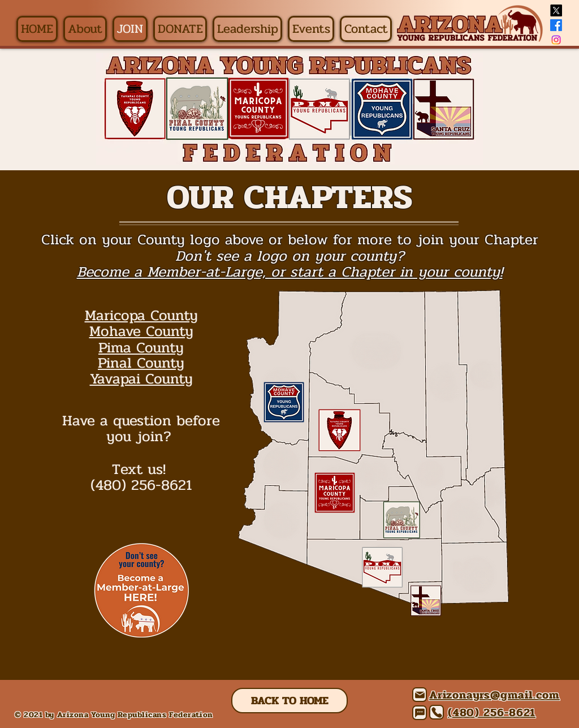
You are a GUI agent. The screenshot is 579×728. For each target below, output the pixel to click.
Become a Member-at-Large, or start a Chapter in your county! (290, 272)
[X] (556, 10)
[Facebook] (556, 25)
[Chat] (420, 713)
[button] (85, 29)
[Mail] (420, 695)
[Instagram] (556, 40)
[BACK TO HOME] (289, 701)
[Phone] (437, 712)
